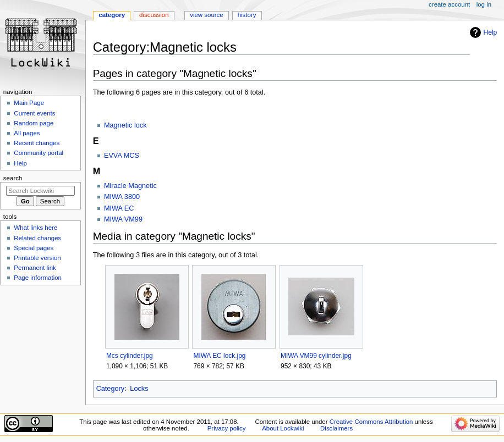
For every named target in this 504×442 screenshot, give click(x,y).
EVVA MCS (122, 156)
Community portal (39, 153)
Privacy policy (227, 428)
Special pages (34, 248)
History (247, 15)
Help (491, 32)
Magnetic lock (125, 125)
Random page (34, 123)
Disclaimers (336, 428)
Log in (484, 4)
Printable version (37, 258)
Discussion (154, 15)
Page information (38, 278)
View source (206, 15)
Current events (34, 113)
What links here (35, 228)
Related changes (37, 238)
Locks (139, 389)
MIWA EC (119, 208)
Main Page (29, 103)
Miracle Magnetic (130, 186)
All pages (27, 133)
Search (13, 178)
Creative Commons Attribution (371, 422)
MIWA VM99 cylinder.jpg (316, 356)
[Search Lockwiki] (40, 191)
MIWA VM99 (123, 219)
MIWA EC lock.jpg (219, 356)
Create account (449, 4)
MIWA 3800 (122, 197)
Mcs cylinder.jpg (130, 356)
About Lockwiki (283, 428)
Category (110, 389)
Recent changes (37, 143)
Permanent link (35, 268)
